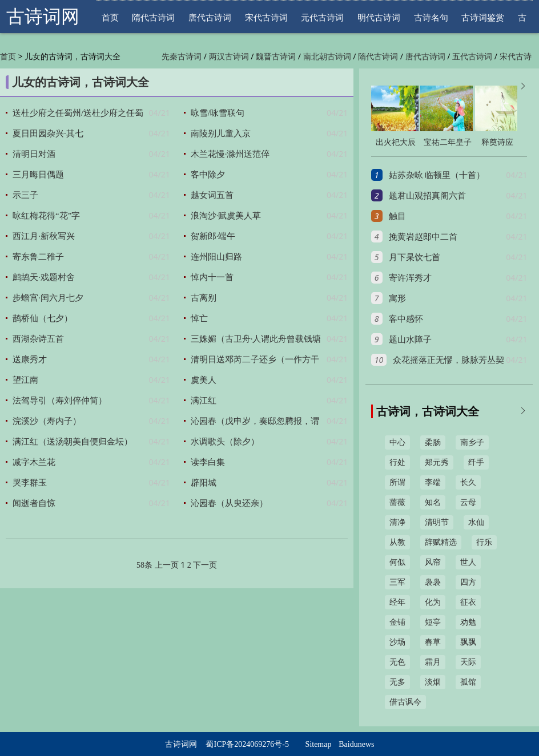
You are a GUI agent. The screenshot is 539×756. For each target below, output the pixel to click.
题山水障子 (410, 339)
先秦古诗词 (182, 57)
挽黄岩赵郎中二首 (423, 237)
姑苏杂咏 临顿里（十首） (437, 175)
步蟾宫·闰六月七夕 (48, 298)
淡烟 (433, 682)
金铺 (397, 622)
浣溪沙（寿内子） (47, 421)
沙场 (397, 642)
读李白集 (208, 462)
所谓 (397, 482)
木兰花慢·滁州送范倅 (230, 154)
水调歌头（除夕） (225, 442)
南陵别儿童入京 (221, 134)
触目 (397, 216)
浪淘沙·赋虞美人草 (226, 216)
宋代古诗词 (266, 17)
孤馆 (468, 682)
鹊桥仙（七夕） (43, 318)
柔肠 (433, 442)
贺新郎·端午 (213, 236)
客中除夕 (208, 175)
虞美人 (204, 380)
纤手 (476, 462)
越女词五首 (212, 195)
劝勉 (468, 622)
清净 (397, 522)
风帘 (433, 562)
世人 (468, 562)
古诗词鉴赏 (483, 17)
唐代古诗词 (210, 17)
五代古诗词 (472, 57)
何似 (397, 562)
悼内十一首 (212, 277)
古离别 (204, 298)
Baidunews (356, 744)
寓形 (397, 298)
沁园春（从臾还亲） (229, 503)
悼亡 (199, 318)
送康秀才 (30, 359)
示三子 (25, 195)
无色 (397, 662)
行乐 (484, 542)
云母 (468, 502)
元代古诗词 (322, 17)
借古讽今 (405, 702)
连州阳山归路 (216, 257)
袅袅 (433, 582)
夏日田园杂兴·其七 (48, 134)
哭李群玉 (30, 483)
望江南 (25, 380)
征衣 (468, 602)
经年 (397, 602)
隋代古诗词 (153, 17)
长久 (468, 482)
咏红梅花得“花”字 (46, 216)
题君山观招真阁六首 (427, 196)
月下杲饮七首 (415, 257)
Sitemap (319, 744)
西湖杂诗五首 (38, 339)
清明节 (437, 522)
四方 (468, 582)
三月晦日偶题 (38, 175)
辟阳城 (204, 483)
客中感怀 (406, 319)
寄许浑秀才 (410, 278)
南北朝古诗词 (327, 57)
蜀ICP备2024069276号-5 (247, 744)
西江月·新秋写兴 (44, 236)
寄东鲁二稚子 (38, 257)
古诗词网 (43, 17)
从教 (397, 542)
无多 (397, 682)
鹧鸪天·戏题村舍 (44, 277)
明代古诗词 (379, 17)
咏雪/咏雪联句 (218, 113)
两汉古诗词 (229, 57)
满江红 (204, 401)
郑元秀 (437, 462)
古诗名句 (431, 17)
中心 (397, 442)
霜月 (433, 662)
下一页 (205, 565)
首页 (110, 17)
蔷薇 (397, 502)
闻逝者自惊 (34, 503)
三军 (397, 582)
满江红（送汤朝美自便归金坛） (73, 442)
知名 (433, 502)
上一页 (167, 565)
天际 (468, 662)
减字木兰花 (34, 462)
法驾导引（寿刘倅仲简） (60, 401)
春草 (433, 642)
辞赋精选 (441, 542)
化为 (433, 602)
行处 (397, 462)
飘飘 (468, 642)
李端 (433, 482)
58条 (144, 565)
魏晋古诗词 (276, 57)
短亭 (433, 622)
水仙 (476, 522)
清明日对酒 (34, 154)
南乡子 (472, 442)
